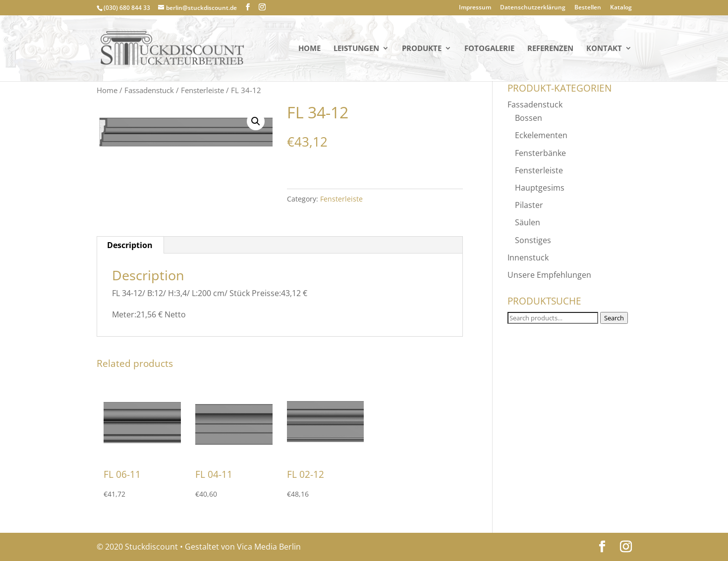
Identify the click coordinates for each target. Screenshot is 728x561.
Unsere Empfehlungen (549, 275)
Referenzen (550, 49)
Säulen (528, 222)
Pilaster (529, 205)
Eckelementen (541, 135)
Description (130, 245)
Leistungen (356, 49)
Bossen (529, 118)
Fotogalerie (489, 49)
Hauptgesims (540, 188)
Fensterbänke (540, 153)
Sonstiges (533, 240)
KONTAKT (604, 49)
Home (309, 49)
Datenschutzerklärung (533, 8)
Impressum (475, 8)
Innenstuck (528, 257)
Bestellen (588, 8)
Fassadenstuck (149, 90)
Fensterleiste (202, 90)
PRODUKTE (422, 49)
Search (614, 318)
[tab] (130, 245)
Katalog (621, 8)
